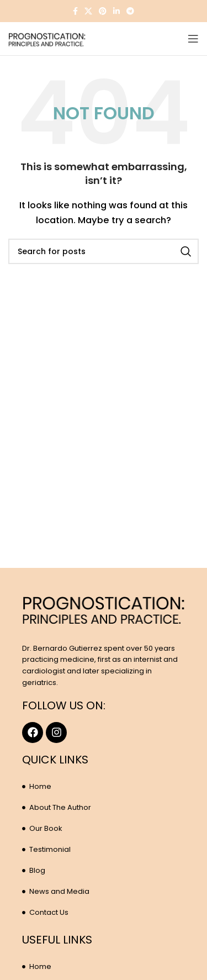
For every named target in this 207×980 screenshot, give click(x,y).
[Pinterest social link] (103, 11)
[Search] (104, 251)
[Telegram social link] (130, 11)
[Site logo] (47, 38)
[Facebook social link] (75, 11)
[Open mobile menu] (193, 39)
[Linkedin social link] (116, 11)
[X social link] (88, 11)
